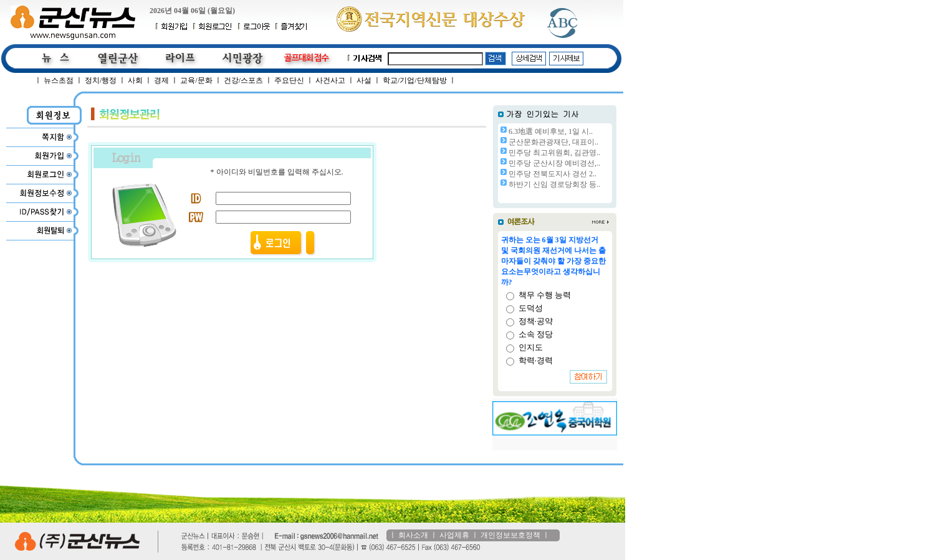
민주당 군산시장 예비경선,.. (554, 163)
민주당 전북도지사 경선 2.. (553, 174)
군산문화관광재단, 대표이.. (553, 142)
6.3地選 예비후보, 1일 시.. (551, 131)
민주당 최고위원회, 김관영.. (554, 153)
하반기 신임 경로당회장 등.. (554, 184)
